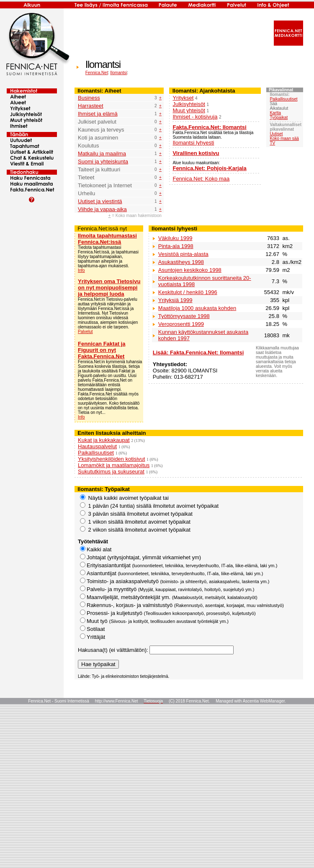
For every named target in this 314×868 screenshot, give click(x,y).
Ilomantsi (118, 73)
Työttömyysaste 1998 (184, 316)
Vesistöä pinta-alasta (183, 254)
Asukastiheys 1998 (181, 262)
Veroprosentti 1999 (181, 324)
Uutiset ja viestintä (100, 201)
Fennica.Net (97, 73)
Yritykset (183, 98)
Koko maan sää (284, 138)
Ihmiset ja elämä (98, 114)
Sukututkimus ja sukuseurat (111, 471)
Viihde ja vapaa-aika (102, 209)
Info (81, 270)
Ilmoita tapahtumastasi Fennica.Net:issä (107, 239)
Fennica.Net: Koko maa (201, 179)
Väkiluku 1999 (175, 238)
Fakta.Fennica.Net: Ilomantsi (209, 127)
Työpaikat (279, 118)
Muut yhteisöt (189, 110)
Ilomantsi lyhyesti (193, 143)
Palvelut (85, 332)
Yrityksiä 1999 (175, 300)
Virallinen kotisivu (196, 153)
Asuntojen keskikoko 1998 (190, 270)
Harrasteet (91, 106)
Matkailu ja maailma (102, 154)
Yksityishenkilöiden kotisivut (111, 459)
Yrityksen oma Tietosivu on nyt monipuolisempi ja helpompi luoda (109, 288)
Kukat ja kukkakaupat (104, 440)
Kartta (275, 113)
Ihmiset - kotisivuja (195, 117)
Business (89, 98)
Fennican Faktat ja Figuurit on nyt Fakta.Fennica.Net (102, 350)
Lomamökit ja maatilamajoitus (114, 465)
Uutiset (276, 134)
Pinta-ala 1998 (176, 246)
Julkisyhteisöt (189, 104)
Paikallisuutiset (283, 99)
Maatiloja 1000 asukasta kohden (197, 308)
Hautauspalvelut (97, 446)
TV (272, 143)
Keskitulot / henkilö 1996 (188, 292)
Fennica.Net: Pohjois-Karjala (209, 168)
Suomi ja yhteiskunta (103, 161)
